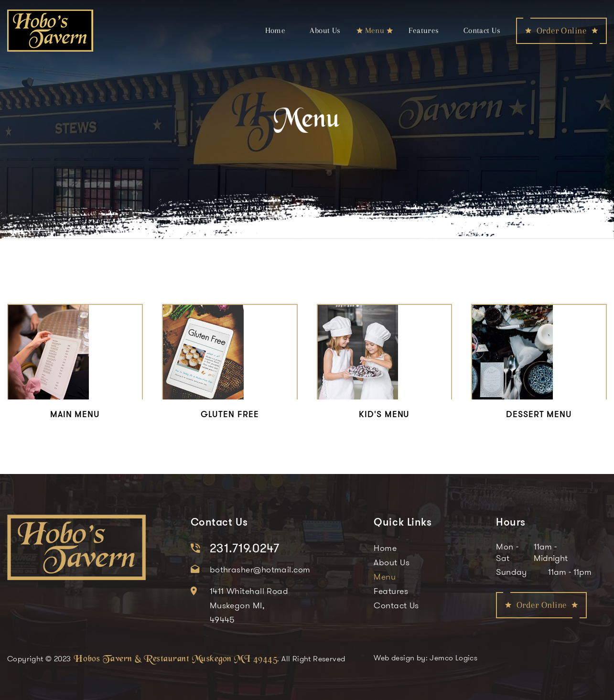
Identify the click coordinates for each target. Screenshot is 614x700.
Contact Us (482, 30)
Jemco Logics (453, 657)
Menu (375, 30)
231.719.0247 (245, 548)
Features (424, 30)
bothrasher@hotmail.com (260, 569)
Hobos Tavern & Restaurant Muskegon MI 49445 (175, 657)
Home (275, 30)
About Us (325, 30)
